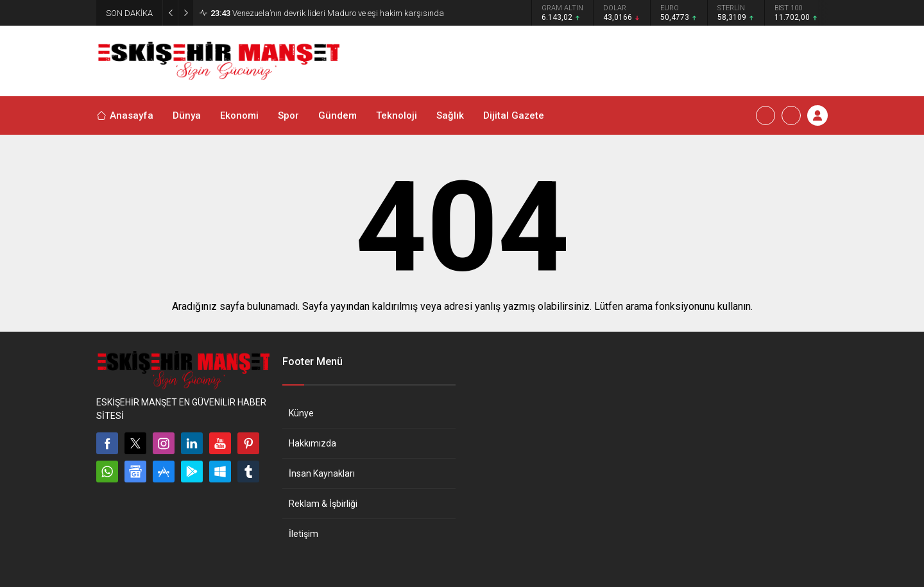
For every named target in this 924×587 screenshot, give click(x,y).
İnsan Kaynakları (322, 473)
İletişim (304, 534)
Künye (301, 413)
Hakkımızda (312, 443)
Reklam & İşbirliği (323, 504)
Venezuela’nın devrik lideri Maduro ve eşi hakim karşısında (327, 13)
